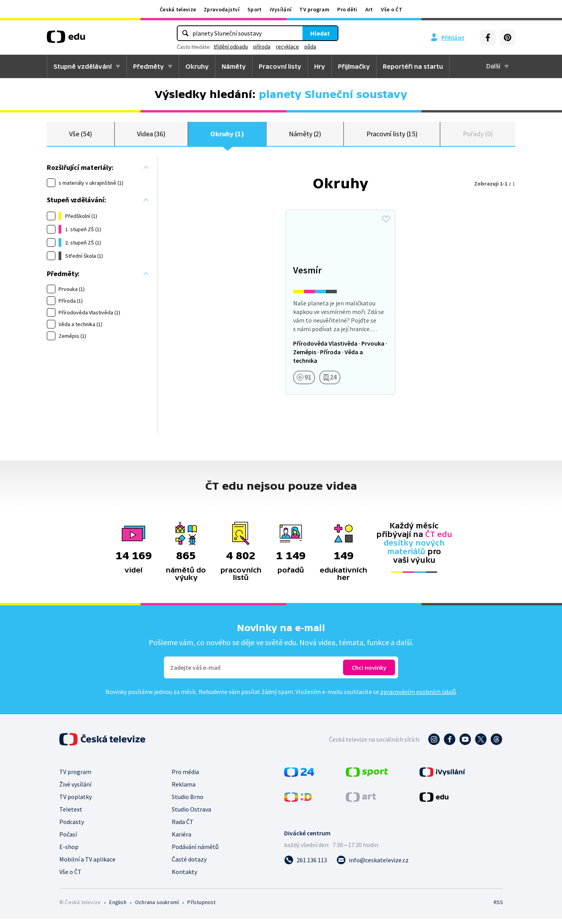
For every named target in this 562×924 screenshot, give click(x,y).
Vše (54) (80, 136)
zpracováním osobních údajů (418, 697)
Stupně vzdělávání (83, 66)
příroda (262, 46)
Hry (320, 66)
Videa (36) (151, 136)
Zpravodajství (222, 9)
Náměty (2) (305, 136)
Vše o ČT (392, 9)
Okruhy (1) (227, 136)
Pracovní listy (280, 66)
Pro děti (347, 9)
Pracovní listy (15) (392, 136)
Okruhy (197, 66)
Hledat (320, 33)
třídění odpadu (231, 46)
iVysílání (281, 9)
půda (310, 46)
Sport (255, 9)
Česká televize (178, 9)
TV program (314, 9)
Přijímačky (354, 66)
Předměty (149, 66)
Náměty (234, 66)
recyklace (287, 46)
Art (369, 9)
